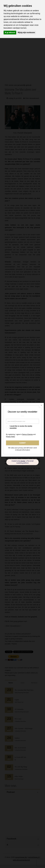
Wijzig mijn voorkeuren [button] (26, 32)
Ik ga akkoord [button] (10, 32)
